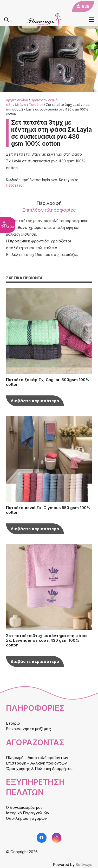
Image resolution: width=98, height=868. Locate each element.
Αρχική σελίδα (17, 100)
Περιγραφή (49, 203)
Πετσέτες (36, 105)
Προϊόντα (38, 100)
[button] (92, 20)
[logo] (45, 20)
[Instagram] (57, 838)
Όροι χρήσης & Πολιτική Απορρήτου (39, 769)
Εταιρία (13, 723)
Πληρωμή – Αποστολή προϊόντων (37, 758)
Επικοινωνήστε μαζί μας (28, 729)
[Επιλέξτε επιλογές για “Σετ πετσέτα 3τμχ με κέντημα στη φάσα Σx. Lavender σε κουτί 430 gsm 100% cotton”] (35, 662)
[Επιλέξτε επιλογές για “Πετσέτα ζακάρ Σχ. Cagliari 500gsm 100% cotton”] (35, 401)
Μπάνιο (21, 105)
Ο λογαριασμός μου (24, 807)
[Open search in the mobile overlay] (6, 20)
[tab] (49, 203)
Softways (84, 864)
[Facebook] (42, 838)
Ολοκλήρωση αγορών (27, 818)
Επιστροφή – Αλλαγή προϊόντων (37, 763)
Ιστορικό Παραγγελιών (28, 813)
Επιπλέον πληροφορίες (49, 210)
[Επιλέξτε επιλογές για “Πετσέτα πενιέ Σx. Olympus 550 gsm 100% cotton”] (35, 529)
